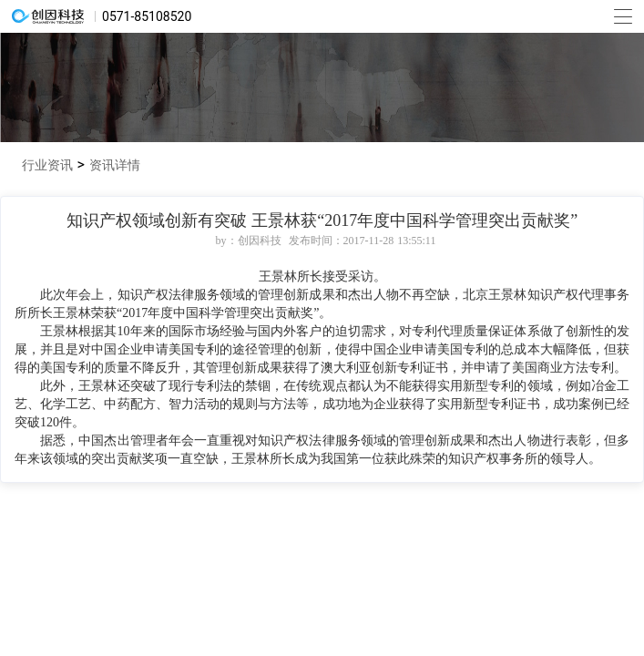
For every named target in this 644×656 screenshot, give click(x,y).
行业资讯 (49, 165)
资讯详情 (115, 165)
